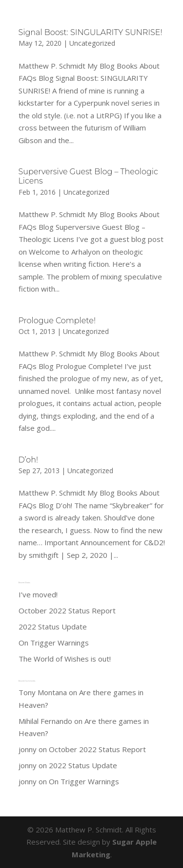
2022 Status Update (53, 627)
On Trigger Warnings (54, 643)
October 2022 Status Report (67, 610)
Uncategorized (92, 43)
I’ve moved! (38, 594)
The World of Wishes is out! (65, 659)
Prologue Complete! (57, 321)
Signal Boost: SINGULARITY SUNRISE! (91, 32)
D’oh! (28, 460)
